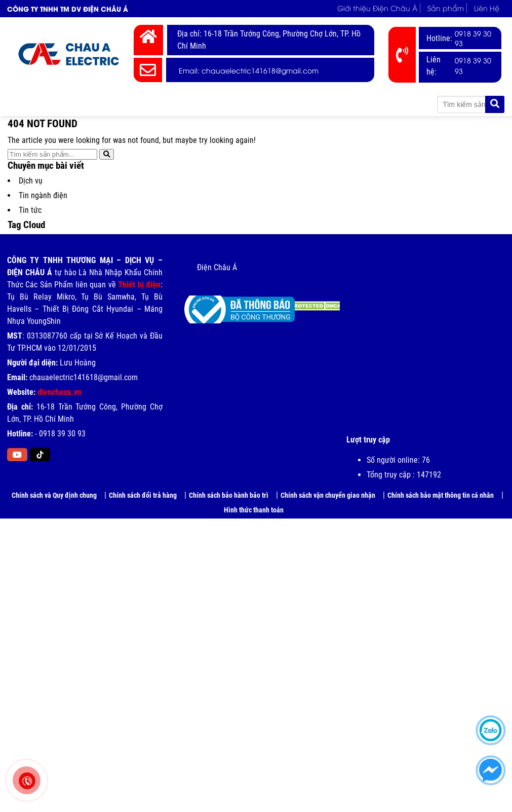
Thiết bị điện (139, 285)
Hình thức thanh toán (254, 510)
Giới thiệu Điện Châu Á (377, 8)
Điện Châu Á (217, 267)
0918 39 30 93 (473, 38)
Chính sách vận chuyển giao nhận (328, 495)
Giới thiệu (84, 104)
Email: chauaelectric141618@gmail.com (249, 70)
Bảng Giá (258, 104)
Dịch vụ (31, 181)
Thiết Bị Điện (134, 104)
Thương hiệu (198, 104)
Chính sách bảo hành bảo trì (229, 495)
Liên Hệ (487, 8)
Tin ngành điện (43, 195)
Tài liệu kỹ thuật (366, 104)
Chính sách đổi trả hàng (143, 495)
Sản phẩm (446, 8)
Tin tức (306, 104)
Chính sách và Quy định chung (54, 495)
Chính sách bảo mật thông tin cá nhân (441, 495)
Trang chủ (34, 104)
